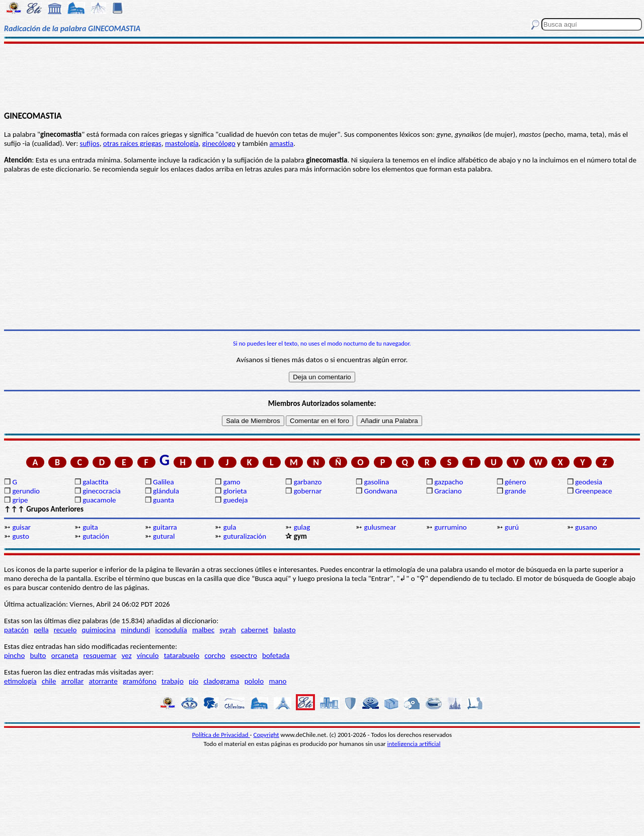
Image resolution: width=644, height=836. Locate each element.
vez (127, 655)
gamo (232, 482)
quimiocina (99, 630)
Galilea (164, 482)
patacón (16, 630)
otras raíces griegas (132, 143)
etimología (20, 681)
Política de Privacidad (221, 735)
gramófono (140, 681)
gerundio (26, 491)
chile (49, 681)
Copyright (266, 735)
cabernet (255, 630)
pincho (14, 655)
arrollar (73, 681)
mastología (182, 143)
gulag (302, 527)
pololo (254, 681)
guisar (21, 527)
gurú (512, 527)
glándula (166, 491)
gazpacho (449, 482)
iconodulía (171, 630)
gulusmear (380, 527)
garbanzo (308, 482)
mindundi (135, 630)
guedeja (236, 500)
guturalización (245, 536)
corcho (215, 655)
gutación (96, 536)
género (515, 482)
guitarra (165, 527)
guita (90, 527)
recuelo (65, 630)
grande (515, 491)
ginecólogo (219, 143)
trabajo (173, 681)
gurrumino (451, 527)
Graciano (448, 491)
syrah (227, 630)
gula (230, 527)
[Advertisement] (322, 76)
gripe (20, 500)
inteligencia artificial (414, 744)
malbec (203, 630)
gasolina (376, 482)
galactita (95, 482)
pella (41, 630)
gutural (164, 536)
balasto (284, 630)
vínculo (148, 655)
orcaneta (65, 655)
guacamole (99, 500)
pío (193, 681)
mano (277, 681)
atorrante (103, 681)
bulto (38, 655)
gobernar (308, 491)
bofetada (276, 655)
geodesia (589, 482)
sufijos (90, 143)
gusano (586, 527)
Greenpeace (594, 491)
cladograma (221, 681)
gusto (20, 536)
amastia (282, 143)
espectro (244, 655)
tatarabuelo (182, 655)
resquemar (100, 655)
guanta (164, 500)
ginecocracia (101, 491)
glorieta (235, 491)
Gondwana (380, 491)
